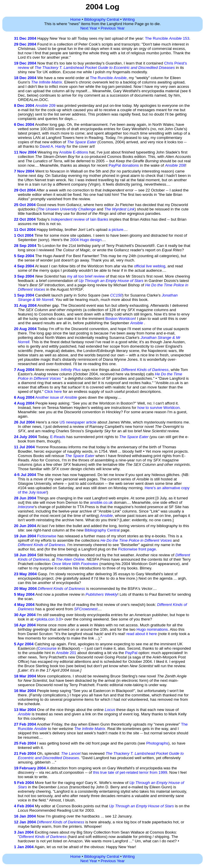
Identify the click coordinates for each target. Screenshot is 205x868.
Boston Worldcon (120, 319)
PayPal (131, 653)
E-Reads (58, 437)
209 (45, 106)
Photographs (157, 743)
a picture (116, 230)
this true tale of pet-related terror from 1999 (130, 772)
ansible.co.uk (101, 502)
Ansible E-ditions (74, 152)
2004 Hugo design (86, 240)
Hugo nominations (152, 629)
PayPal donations (124, 165)
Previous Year (113, 28)
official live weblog (150, 266)
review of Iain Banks (79, 219)
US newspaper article (78, 422)
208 (175, 165)
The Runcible (108, 78)
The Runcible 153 (167, 38)
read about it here (141, 634)
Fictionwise (47, 536)
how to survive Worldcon (158, 408)
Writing (129, 19)
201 (66, 653)
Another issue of (56, 397)
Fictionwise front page (137, 549)
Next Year (89, 28)
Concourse (47, 648)
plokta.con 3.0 (49, 619)
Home (76, 19)
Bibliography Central (102, 19)
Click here (53, 392)
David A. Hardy (53, 146)
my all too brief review (86, 276)
